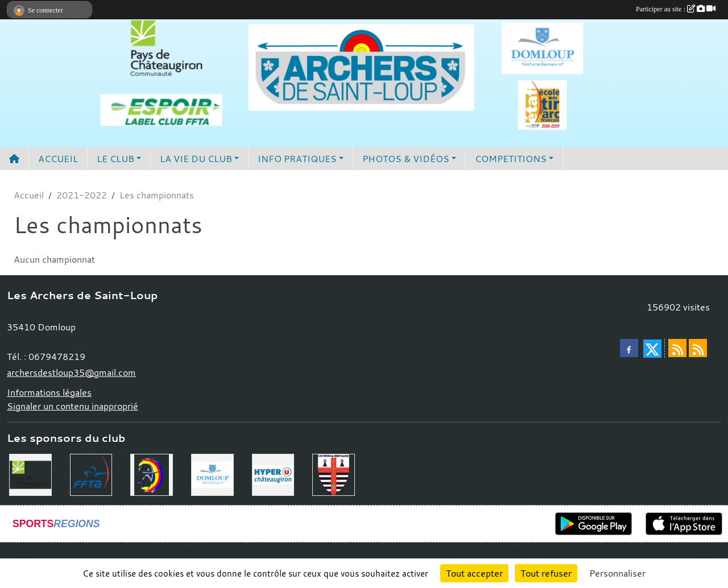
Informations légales (49, 392)
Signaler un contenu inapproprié (73, 406)
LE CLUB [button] (115, 159)
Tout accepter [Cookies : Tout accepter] (474, 573)
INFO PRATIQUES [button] (297, 159)
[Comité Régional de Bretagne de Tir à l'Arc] (334, 474)
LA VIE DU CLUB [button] (196, 159)
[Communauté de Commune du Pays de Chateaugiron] (30, 474)
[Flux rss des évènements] (698, 348)
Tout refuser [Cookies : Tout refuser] (546, 573)
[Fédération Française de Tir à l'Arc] (91, 474)
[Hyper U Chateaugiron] (273, 474)
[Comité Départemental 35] (152, 474)
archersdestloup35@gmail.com (71, 372)
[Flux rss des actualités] (677, 348)
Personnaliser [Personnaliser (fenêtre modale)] (617, 573)
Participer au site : (676, 9)
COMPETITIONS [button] (511, 159)
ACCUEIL (58, 159)
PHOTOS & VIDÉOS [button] (406, 159)
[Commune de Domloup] (212, 474)
